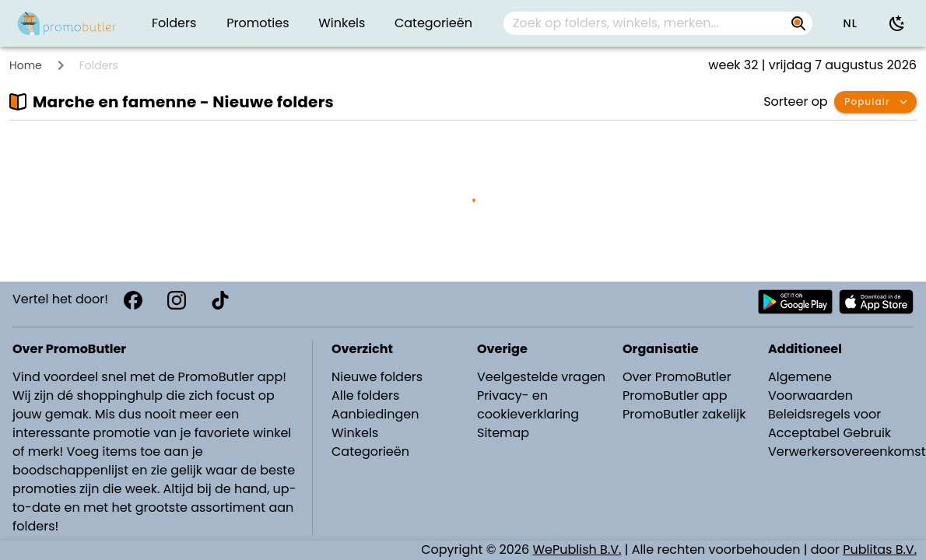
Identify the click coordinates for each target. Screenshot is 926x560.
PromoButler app (675, 395)
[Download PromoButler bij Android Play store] (795, 302)
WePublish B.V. (577, 549)
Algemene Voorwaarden (810, 386)
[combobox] (658, 23)
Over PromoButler (677, 377)
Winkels (355, 433)
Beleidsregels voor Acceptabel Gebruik (830, 423)
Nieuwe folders (377, 377)
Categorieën (370, 451)
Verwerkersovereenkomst (842, 451)
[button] (850, 23)
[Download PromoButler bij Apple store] (876, 302)
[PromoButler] (67, 23)
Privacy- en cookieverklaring (528, 405)
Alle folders (365, 395)
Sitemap (503, 433)
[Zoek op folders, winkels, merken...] (645, 23)
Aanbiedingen (375, 414)
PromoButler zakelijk (684, 414)
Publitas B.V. (880, 549)
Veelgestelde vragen (541, 377)
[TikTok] (220, 300)
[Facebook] (133, 300)
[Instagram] (177, 300)
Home (26, 65)
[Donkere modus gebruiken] (897, 23)
